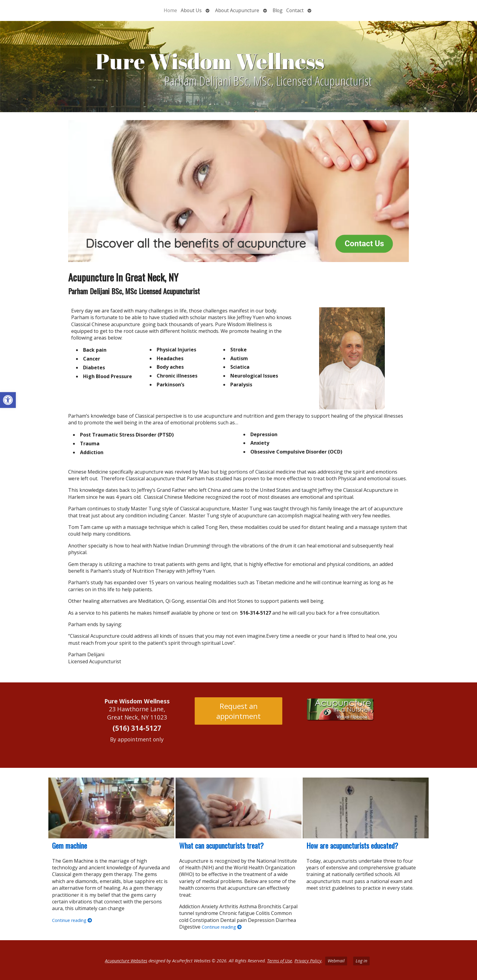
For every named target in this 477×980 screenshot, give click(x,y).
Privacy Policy (308, 961)
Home (170, 10)
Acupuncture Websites (126, 961)
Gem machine (70, 845)
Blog (278, 10)
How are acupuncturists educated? (352, 845)
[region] (238, 191)
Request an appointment (238, 711)
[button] (8, 400)
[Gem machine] (111, 808)
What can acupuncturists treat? (221, 845)
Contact (295, 10)
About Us (191, 10)
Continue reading (72, 920)
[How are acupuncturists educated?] (366, 808)
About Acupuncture (237, 10)
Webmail (336, 961)
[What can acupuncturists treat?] (238, 808)
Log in (361, 961)
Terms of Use (280, 961)
